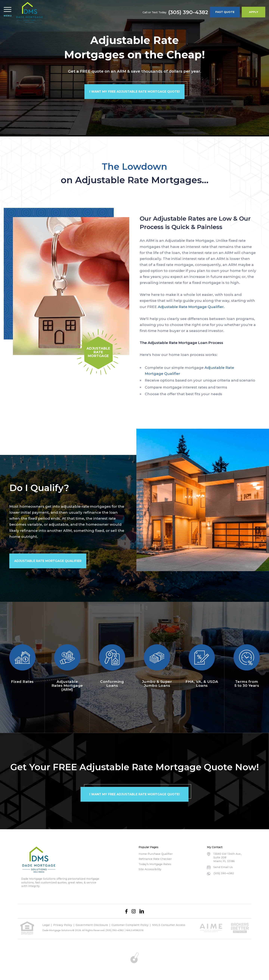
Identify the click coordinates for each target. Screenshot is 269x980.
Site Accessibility (150, 869)
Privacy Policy (63, 925)
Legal (46, 925)
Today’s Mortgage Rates (155, 864)
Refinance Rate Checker (155, 859)
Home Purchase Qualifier (156, 854)
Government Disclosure (92, 925)
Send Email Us (223, 867)
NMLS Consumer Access (169, 925)
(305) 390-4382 (188, 12)
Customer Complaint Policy (130, 925)
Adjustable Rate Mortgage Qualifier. (191, 307)
